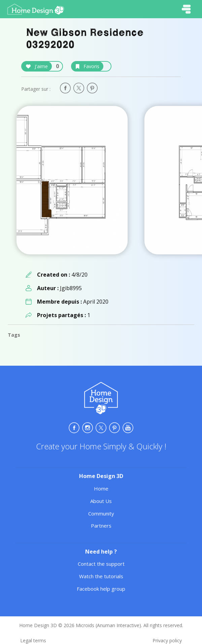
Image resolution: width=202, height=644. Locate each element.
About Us (101, 501)
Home (101, 488)
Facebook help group (101, 589)
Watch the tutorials (101, 576)
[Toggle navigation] (186, 9)
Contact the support (101, 564)
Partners (101, 526)
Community (101, 513)
